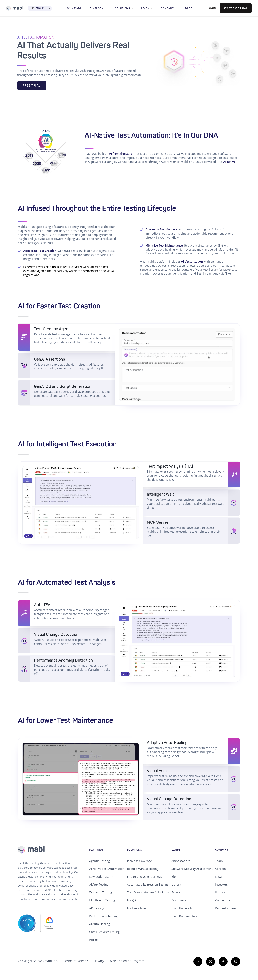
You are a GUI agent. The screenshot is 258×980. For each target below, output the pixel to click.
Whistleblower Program (127, 961)
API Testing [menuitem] (97, 908)
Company (167, 8)
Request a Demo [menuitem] (226, 908)
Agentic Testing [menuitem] (100, 861)
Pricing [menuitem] (94, 940)
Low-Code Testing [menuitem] (101, 877)
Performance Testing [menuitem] (103, 916)
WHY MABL (74, 8)
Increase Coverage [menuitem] (139, 861)
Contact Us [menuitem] (223, 900)
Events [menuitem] (176, 892)
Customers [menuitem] (179, 900)
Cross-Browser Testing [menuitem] (104, 932)
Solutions (122, 8)
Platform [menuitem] (96, 850)
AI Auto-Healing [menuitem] (100, 924)
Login (212, 8)
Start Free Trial (236, 8)
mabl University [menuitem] (182, 908)
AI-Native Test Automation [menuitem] (107, 869)
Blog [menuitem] (174, 877)
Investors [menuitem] (221, 885)
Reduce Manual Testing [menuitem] (143, 869)
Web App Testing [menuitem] (101, 892)
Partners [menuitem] (221, 892)
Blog (189, 8)
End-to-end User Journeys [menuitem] (144, 877)
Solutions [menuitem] (134, 850)
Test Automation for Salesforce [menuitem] (148, 892)
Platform (97, 8)
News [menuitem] (219, 877)
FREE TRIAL (32, 85)
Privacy (99, 961)
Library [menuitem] (176, 885)
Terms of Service (76, 961)
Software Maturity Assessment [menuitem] (192, 869)
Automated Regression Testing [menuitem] (148, 885)
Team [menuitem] (219, 861)
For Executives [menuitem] (137, 908)
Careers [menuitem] (220, 869)
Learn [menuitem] (176, 850)
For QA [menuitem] (132, 900)
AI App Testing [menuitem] (99, 885)
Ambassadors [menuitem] (181, 861)
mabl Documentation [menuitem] (186, 916)
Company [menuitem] (222, 850)
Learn (145, 8)
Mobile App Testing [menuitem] (102, 900)
